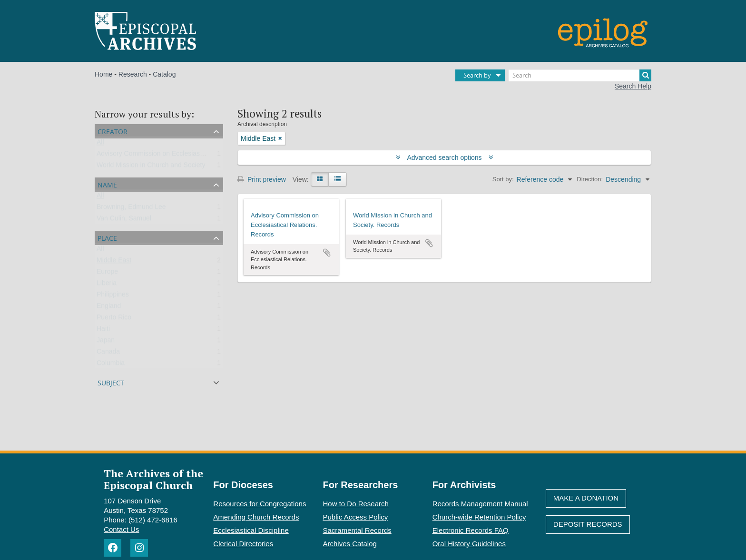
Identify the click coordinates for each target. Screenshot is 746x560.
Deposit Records (588, 524)
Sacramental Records (357, 530)
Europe (107, 274)
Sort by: (503, 179)
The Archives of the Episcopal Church (153, 479)
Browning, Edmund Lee (131, 209)
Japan (106, 342)
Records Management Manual (480, 504)
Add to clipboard (327, 253)
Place (107, 237)
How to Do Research (356, 504)
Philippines (113, 296)
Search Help (633, 86)
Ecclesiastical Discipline (251, 530)
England (109, 308)
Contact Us (121, 529)
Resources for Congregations (260, 504)
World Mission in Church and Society (151, 167)
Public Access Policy (356, 517)
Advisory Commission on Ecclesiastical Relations (169, 156)
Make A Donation (586, 498)
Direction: (590, 179)
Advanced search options (445, 157)
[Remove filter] (280, 138)
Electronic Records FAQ (471, 530)
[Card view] (320, 179)
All (100, 144)
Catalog (164, 74)
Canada (108, 354)
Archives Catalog (350, 544)
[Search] (580, 75)
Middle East (114, 262)
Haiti (103, 331)
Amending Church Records (256, 517)
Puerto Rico (114, 319)
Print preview (262, 179)
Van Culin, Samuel (124, 220)
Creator (113, 131)
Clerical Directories (243, 544)
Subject (111, 382)
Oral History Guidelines (469, 544)
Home (103, 74)
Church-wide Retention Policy (479, 517)
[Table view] (338, 179)
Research (133, 74)
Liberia (107, 285)
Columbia (111, 365)
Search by (477, 75)
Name (107, 184)
